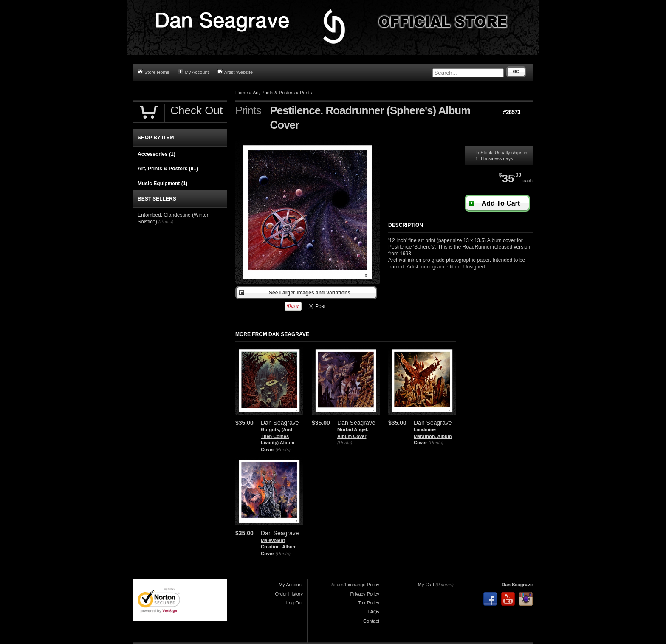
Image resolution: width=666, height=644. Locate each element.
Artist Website (235, 72)
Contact (371, 621)
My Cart (426, 585)
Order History (289, 594)
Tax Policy (369, 603)
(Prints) (283, 449)
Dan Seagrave (517, 585)
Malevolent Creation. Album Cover (279, 547)
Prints (306, 93)
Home (241, 93)
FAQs (373, 612)
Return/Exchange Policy (354, 585)
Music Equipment (162, 184)
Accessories (157, 154)
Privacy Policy (365, 594)
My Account (193, 72)
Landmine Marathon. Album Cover (433, 436)
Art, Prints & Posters (274, 93)
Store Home (154, 72)
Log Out (295, 603)
